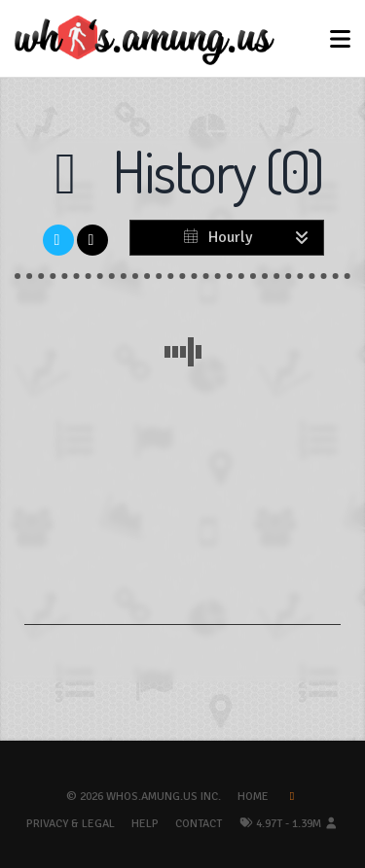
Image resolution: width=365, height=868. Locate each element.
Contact (199, 824)
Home (253, 797)
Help (145, 824)
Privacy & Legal (71, 824)
